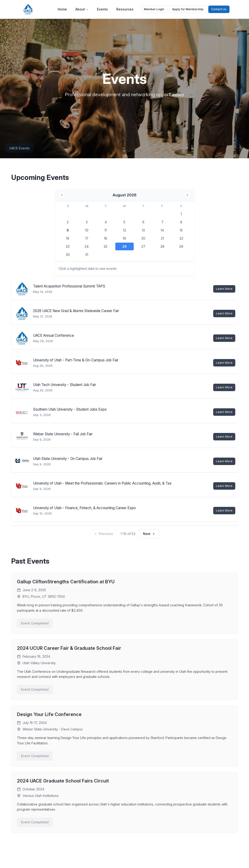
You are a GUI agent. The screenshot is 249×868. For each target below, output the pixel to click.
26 (124, 246)
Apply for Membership (188, 9)
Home (62, 9)
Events (102, 9)
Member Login (154, 9)
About (82, 9)
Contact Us (219, 9)
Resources (125, 9)
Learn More (224, 289)
